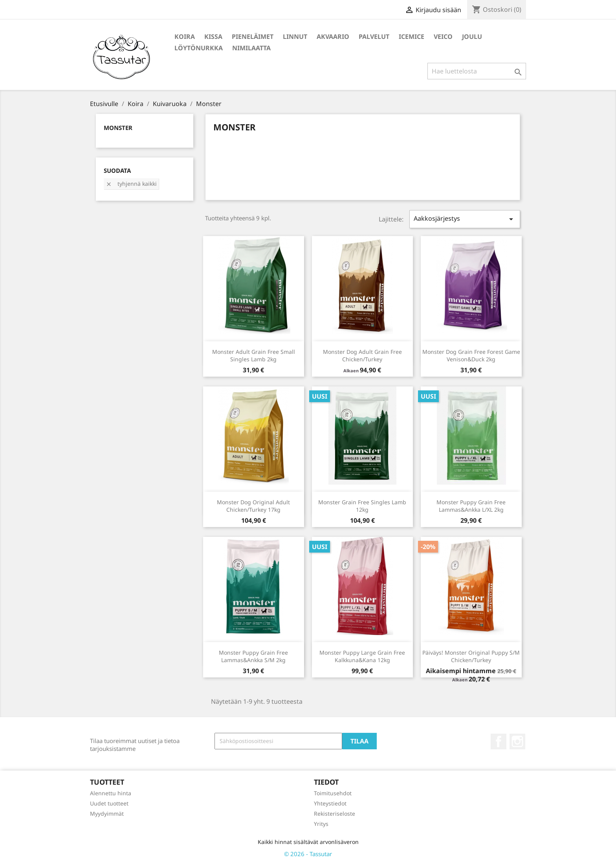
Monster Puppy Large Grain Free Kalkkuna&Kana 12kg (362, 656)
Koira (185, 37)
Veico (443, 37)
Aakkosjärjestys (465, 219)
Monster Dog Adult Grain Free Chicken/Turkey (362, 356)
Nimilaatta (251, 48)
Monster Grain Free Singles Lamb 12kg (362, 506)
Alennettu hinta (111, 793)
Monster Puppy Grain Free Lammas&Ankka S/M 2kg (253, 656)
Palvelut (374, 37)
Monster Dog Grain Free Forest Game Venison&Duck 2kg (471, 356)
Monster (118, 128)
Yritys (321, 824)
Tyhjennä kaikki (131, 184)
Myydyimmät (107, 814)
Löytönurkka (199, 48)
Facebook (499, 741)
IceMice (412, 37)
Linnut (295, 37)
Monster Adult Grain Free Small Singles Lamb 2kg (254, 356)
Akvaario (333, 37)
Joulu (472, 37)
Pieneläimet (253, 37)
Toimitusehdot (333, 793)
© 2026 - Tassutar (308, 854)
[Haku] (477, 71)
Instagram (517, 741)
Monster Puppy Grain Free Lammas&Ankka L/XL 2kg (471, 506)
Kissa (213, 37)
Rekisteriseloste (335, 814)
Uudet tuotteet (109, 803)
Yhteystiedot (330, 803)
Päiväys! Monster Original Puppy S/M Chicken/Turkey (471, 656)
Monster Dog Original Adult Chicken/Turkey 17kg (253, 506)
